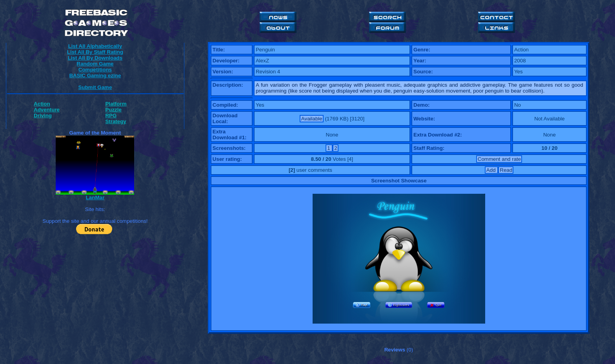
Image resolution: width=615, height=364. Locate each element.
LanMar (95, 197)
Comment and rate (499, 159)
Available (312, 119)
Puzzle (113, 110)
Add (492, 170)
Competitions (95, 70)
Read (506, 170)
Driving (43, 116)
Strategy (116, 121)
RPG (111, 116)
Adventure (47, 110)
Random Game (95, 64)
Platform (116, 104)
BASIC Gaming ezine (95, 76)
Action (42, 104)
